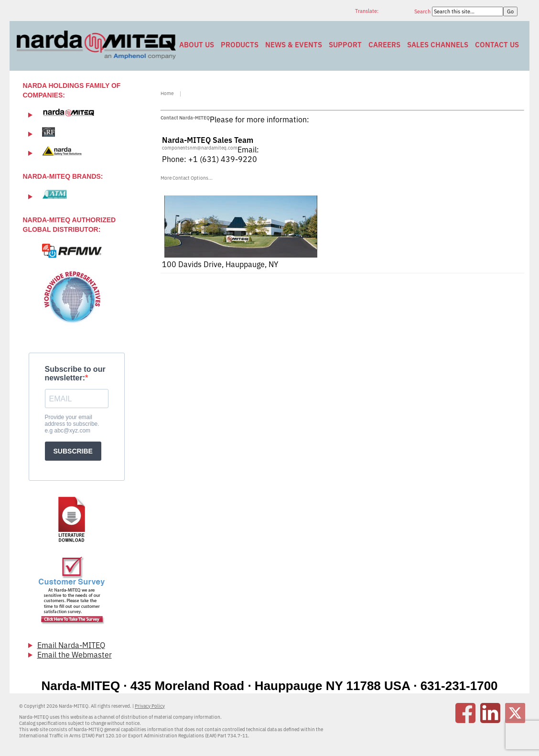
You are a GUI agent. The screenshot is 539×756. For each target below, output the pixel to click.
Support (345, 45)
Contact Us (497, 45)
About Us (197, 45)
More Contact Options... (187, 178)
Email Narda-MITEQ (71, 645)
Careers (384, 45)
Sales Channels (438, 45)
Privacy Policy (150, 706)
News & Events (294, 45)
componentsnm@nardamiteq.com (200, 148)
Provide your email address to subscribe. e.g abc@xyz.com (72, 424)
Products (240, 45)
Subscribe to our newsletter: (75, 373)
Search (423, 11)
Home (167, 93)
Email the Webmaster (75, 655)
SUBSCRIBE (73, 451)
